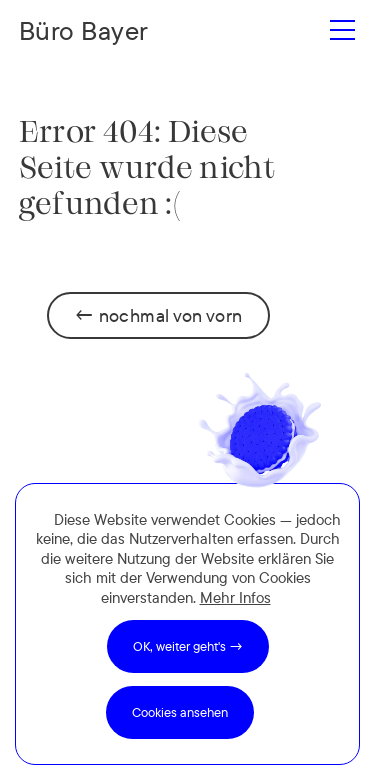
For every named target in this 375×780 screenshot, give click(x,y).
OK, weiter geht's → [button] (188, 646)
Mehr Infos (235, 597)
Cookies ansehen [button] (180, 712)
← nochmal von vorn (158, 315)
